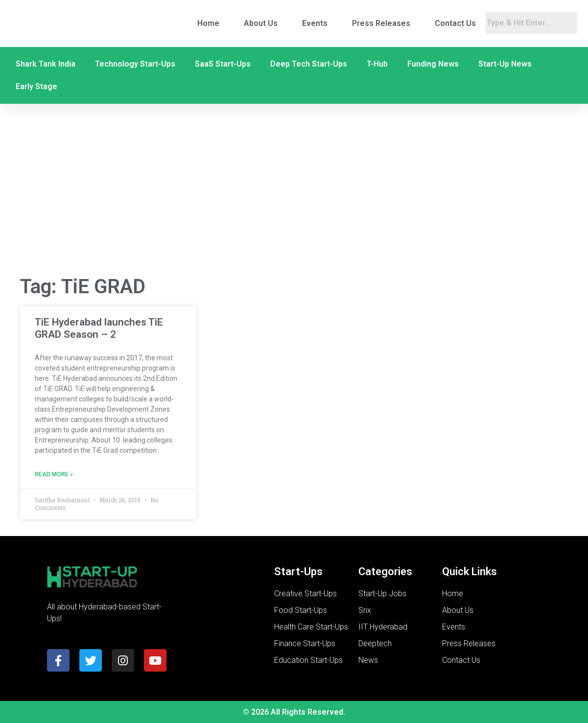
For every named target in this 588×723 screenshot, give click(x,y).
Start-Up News (505, 64)
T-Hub (377, 64)
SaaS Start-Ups (223, 64)
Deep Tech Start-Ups (309, 64)
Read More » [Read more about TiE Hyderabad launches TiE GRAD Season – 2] (54, 474)
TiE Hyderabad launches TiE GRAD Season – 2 (99, 328)
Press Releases (381, 23)
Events (315, 23)
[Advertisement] (294, 189)
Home (208, 23)
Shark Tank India (46, 64)
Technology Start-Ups (135, 64)
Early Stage (36, 86)
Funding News (433, 64)
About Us (261, 23)
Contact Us (455, 23)
